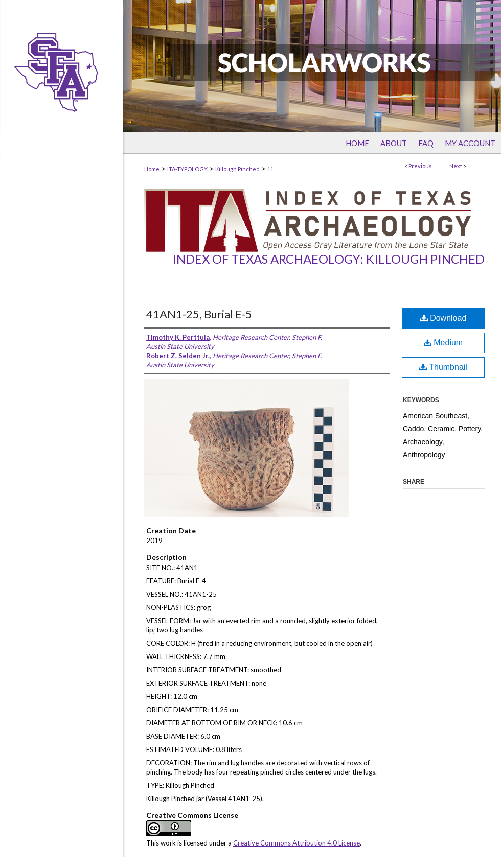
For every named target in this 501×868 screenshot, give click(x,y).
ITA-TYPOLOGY (187, 169)
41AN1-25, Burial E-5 (199, 314)
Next (456, 166)
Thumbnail (443, 367)
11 (270, 169)
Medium (443, 343)
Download (443, 318)
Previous (420, 166)
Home (152, 169)
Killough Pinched (237, 169)
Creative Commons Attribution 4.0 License (297, 843)
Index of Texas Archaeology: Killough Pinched (328, 259)
